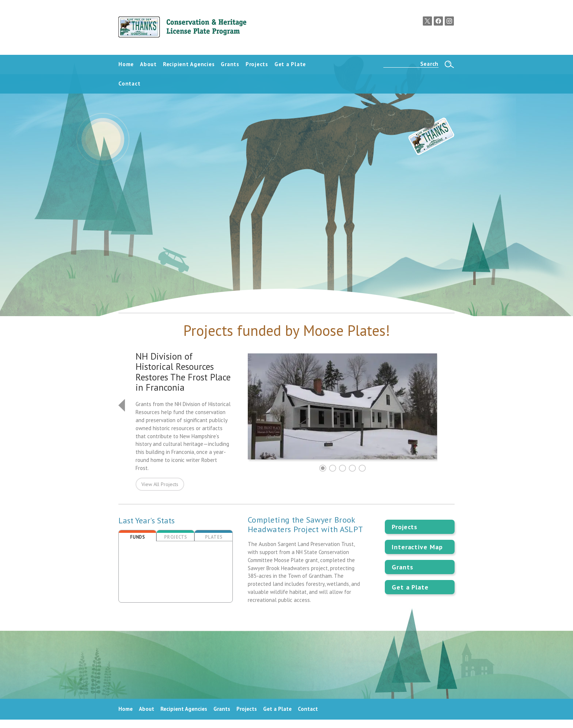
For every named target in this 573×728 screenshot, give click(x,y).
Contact (308, 709)
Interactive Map (417, 547)
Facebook (438, 21)
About (147, 709)
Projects (405, 527)
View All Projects (160, 484)
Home (126, 709)
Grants (402, 567)
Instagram (449, 21)
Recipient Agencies (184, 709)
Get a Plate (410, 587)
